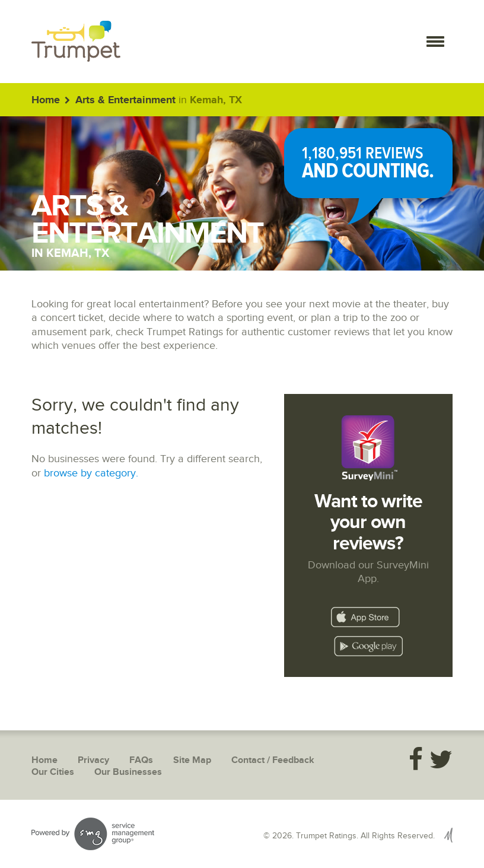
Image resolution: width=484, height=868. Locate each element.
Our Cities (53, 772)
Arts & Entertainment (125, 100)
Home (46, 100)
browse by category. (91, 473)
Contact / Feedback (273, 760)
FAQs (141, 760)
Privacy (93, 760)
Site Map (192, 760)
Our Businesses (128, 772)
